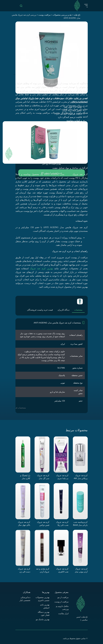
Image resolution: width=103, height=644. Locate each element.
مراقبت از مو (63, 597)
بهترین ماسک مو (43, 619)
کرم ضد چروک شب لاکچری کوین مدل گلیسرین (62, 570)
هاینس (68, 174)
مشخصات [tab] (78, 310)
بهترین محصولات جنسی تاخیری (43, 599)
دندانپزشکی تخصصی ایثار (25, 599)
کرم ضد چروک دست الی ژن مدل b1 (24, 570)
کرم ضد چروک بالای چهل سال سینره (24, 524)
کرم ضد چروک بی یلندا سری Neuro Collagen (62, 477)
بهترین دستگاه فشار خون (44, 614)
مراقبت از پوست (61, 602)
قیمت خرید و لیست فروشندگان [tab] (40, 310)
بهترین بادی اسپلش (45, 606)
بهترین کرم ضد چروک (41, 268)
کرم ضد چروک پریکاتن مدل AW (81, 477)
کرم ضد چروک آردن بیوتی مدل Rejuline (81, 570)
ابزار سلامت (63, 614)
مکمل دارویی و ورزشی (62, 608)
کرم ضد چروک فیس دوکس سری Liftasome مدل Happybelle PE (42, 524)
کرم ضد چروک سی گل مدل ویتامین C (43, 477)
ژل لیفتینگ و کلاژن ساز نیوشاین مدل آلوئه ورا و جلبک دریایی (24, 477)
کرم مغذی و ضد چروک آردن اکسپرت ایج (43, 570)
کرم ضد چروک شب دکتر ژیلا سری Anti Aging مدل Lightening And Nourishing (62, 524)
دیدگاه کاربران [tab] (64, 310)
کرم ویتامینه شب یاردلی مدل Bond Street (80, 524)
